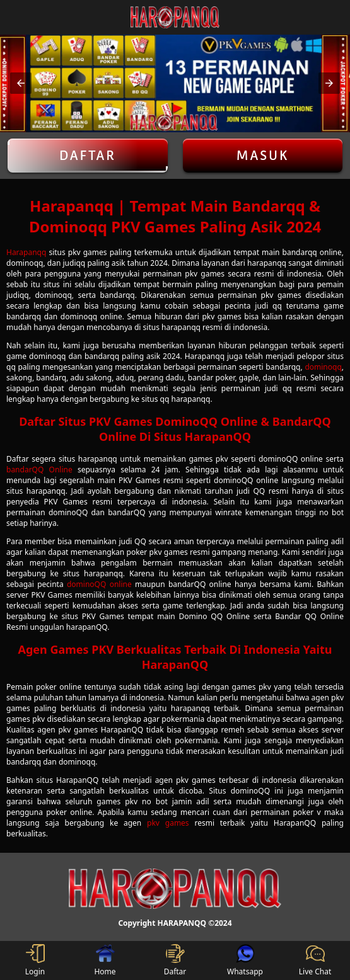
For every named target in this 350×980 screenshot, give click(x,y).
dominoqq (323, 367)
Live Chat (315, 960)
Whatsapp (245, 960)
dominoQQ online (99, 584)
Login (35, 960)
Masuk (262, 156)
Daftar (88, 156)
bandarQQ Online (39, 470)
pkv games (168, 823)
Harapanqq (26, 252)
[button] (21, 83)
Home (105, 960)
